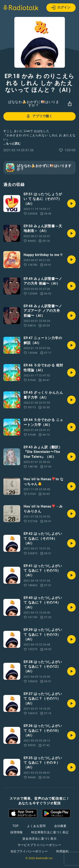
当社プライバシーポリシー (29, 851)
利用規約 (62, 851)
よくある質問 (36, 826)
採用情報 (17, 832)
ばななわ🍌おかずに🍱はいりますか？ (34, 104)
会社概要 (60, 826)
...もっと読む (12, 143)
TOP (15, 826)
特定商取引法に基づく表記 (50, 832)
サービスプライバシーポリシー (39, 845)
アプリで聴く (39, 116)
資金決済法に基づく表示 (39, 839)
